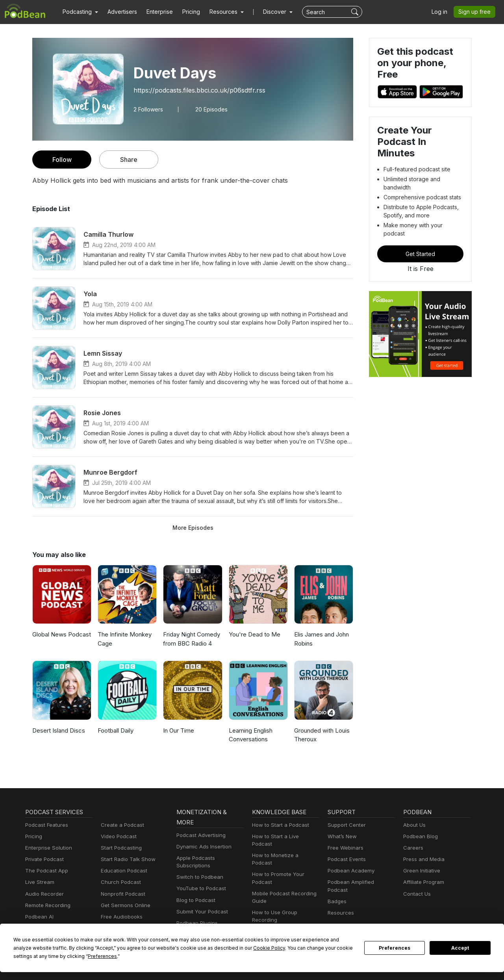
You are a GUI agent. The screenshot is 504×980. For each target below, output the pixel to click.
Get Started (421, 234)
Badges (336, 894)
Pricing (186, 12)
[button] (79, 12)
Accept (460, 948)
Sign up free (476, 12)
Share (129, 159)
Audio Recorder (43, 894)
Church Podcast (119, 882)
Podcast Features (45, 825)
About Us (414, 825)
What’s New (341, 836)
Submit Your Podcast (200, 912)
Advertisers (119, 12)
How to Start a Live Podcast (284, 836)
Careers (412, 848)
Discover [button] (267, 12)
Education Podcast (122, 871)
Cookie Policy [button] (193, 948)
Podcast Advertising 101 (280, 916)
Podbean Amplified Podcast (359, 882)
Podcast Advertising (199, 835)
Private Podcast (43, 859)
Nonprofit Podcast (121, 894)
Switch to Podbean (198, 877)
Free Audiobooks (120, 917)
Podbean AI (39, 917)
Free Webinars (345, 848)
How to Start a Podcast (279, 825)
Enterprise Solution (47, 848)
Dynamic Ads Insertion (202, 847)
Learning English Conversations (251, 735)
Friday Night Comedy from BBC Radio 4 (191, 639)
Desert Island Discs (58, 730)
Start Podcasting (120, 848)
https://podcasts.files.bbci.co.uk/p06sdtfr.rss (194, 90)
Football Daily (116, 730)
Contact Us (416, 894)
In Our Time (178, 730)
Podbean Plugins (196, 923)
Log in (442, 12)
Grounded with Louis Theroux (321, 735)
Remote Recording (47, 905)
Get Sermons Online (124, 905)
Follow (62, 159)
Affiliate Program (422, 882)
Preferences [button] (28, 956)
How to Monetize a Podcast (284, 848)
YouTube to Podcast (200, 888)
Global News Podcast (60, 634)
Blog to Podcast (195, 900)
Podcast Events (346, 859)
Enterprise (155, 12)
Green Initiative (421, 871)
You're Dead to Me (253, 634)
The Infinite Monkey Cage (123, 639)
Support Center (345, 825)
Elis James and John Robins (321, 639)
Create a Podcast (121, 825)
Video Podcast (118, 836)
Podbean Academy (349, 871)
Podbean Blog (420, 836)
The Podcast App (45, 871)
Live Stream (39, 882)
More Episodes (193, 527)
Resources (340, 905)
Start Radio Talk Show (126, 859)
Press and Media (423, 859)
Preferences (395, 948)
